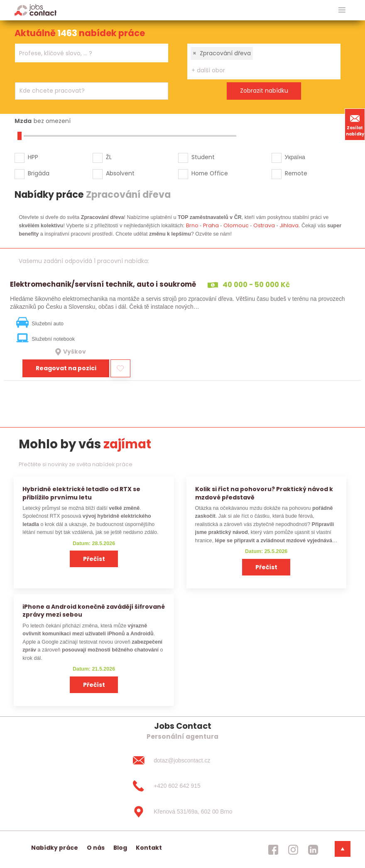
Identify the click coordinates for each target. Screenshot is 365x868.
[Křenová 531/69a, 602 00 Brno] (182, 812)
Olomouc (236, 225)
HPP (33, 157)
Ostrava (264, 225)
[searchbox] (86, 53)
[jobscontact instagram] (293, 850)
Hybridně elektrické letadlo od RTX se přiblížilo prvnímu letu (81, 493)
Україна (295, 157)
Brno (192, 225)
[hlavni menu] (342, 10)
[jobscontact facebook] (273, 850)
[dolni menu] (343, 849)
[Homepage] (36, 10)
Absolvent (120, 173)
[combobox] (92, 53)
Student (203, 157)
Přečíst (94, 559)
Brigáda (39, 173)
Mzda (23, 121)
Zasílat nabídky (355, 124)
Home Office (210, 173)
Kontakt (149, 848)
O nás (96, 848)
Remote (296, 173)
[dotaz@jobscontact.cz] (182, 760)
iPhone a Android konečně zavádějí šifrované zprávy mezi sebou (94, 611)
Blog (120, 848)
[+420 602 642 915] (182, 786)
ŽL (109, 157)
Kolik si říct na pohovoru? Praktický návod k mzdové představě (264, 493)
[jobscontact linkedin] (313, 850)
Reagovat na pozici (66, 368)
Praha (211, 225)
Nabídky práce (55, 848)
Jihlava (289, 225)
